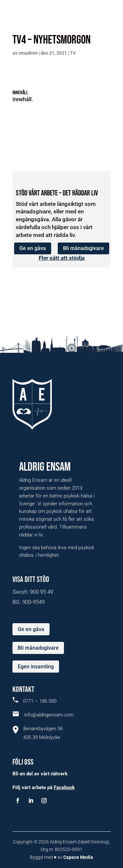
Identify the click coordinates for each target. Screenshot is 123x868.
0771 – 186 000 (34, 701)
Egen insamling (36, 667)
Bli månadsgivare (83, 248)
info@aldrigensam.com (43, 715)
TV (73, 53)
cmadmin (28, 53)
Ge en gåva (33, 248)
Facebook (64, 787)
